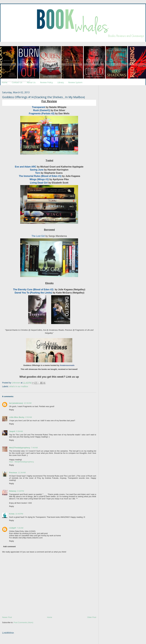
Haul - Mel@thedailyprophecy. (22, 462)
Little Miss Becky (17, 417)
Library (61, 82)
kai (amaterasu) (16, 403)
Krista (12, 514)
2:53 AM (29, 417)
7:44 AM (34, 448)
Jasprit (12, 431)
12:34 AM (28, 403)
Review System (75, 82)
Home (4, 82)
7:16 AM (20, 528)
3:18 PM (21, 491)
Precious (13, 473)
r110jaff (12, 528)
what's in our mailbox (19, 386)
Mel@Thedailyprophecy (20, 448)
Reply (11, 410)
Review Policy (46, 82)
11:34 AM (22, 473)
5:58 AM (20, 431)
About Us (31, 82)
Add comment (9, 546)
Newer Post (7, 617)
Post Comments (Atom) (23, 622)
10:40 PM (19, 514)
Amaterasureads (67, 365)
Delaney (13, 491)
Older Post (92, 617)
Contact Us (17, 82)
